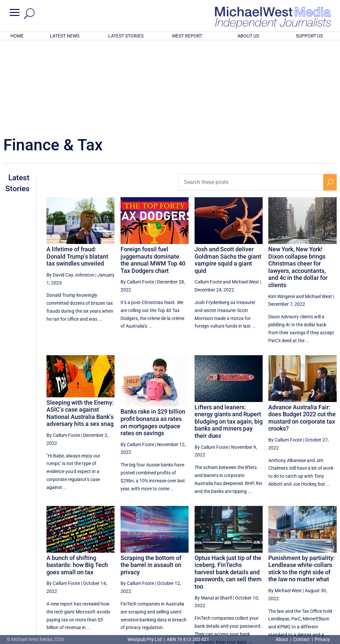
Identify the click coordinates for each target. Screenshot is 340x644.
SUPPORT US (309, 36)
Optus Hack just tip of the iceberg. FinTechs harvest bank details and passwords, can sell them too (228, 485)
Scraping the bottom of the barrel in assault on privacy (151, 478)
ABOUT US (248, 36)
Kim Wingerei (282, 209)
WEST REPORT (187, 36)
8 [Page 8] (316, 583)
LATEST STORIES (126, 36)
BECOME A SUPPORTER (307, 605)
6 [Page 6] (288, 583)
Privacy (322, 639)
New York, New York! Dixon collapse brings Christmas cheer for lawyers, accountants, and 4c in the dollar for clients (298, 180)
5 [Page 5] (274, 583)
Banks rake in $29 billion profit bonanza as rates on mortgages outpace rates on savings (153, 335)
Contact (301, 639)
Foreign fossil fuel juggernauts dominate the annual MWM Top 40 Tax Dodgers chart (153, 173)
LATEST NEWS (65, 36)
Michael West (245, 195)
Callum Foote (208, 195)
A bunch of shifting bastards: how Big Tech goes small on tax (77, 478)
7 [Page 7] (302, 583)
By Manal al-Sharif (213, 511)
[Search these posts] (251, 95)
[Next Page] (330, 583)
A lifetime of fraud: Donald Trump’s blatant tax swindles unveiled (77, 169)
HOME (17, 36)
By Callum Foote (137, 195)
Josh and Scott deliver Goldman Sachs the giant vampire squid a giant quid (228, 173)
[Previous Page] (246, 583)
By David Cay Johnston (70, 188)
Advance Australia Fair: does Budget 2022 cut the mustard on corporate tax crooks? (302, 331)
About (282, 639)
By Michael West (285, 504)
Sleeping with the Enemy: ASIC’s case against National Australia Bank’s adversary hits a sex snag (80, 326)
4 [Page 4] (259, 583)
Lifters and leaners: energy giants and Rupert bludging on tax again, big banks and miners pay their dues (229, 334)
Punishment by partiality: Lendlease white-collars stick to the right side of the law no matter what (302, 482)
